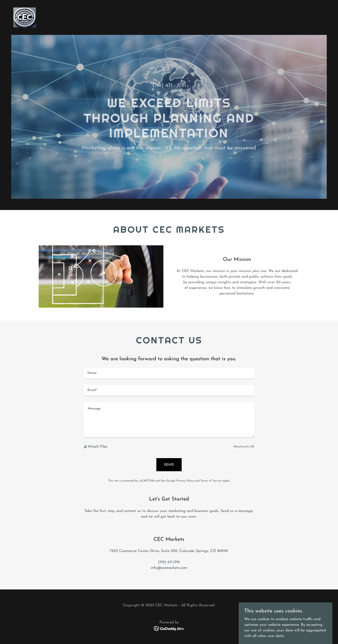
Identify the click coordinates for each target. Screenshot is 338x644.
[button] (86, 447)
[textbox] (169, 374)
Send (169, 465)
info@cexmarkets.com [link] (169, 568)
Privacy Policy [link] (185, 481)
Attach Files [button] (98, 447)
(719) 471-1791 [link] (169, 562)
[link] (25, 17)
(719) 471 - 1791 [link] (169, 86)
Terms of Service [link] (211, 481)
